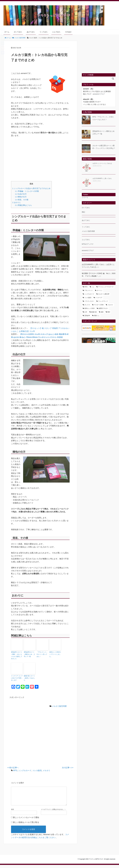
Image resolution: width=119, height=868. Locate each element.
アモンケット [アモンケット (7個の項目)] (89, 290)
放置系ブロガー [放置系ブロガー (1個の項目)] (103, 308)
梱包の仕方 (21, 197)
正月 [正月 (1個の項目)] (86, 312)
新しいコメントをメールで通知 (26, 821)
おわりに (17, 202)
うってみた (44, 32)
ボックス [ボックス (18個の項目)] (87, 305)
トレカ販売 (37, 770)
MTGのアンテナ (88, 244)
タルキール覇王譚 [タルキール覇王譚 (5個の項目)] (104, 294)
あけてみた (31, 32)
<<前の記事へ (13, 767)
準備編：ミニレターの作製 (27, 191)
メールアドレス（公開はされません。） (53, 812)
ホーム (7, 32)
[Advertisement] (40, 159)
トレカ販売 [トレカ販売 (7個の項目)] (88, 298)
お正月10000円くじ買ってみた (102, 178)
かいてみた (18, 32)
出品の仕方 (21, 194)
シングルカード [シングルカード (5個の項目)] (89, 294)
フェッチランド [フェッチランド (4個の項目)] (103, 301)
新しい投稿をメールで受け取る (26, 825)
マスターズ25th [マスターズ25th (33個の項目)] (99, 305)
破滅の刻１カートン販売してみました (29, 678)
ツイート (85, 197)
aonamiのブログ (99, 94)
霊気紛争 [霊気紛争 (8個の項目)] (87, 316)
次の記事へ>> (68, 767)
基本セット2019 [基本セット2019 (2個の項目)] (89, 308)
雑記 (83, 212)
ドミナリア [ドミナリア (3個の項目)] (99, 298)
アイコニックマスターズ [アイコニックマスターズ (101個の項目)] (106, 287)
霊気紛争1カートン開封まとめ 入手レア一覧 (29, 654)
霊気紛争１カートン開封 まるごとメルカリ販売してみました (17, 655)
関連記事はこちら (23, 205)
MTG (15, 770)
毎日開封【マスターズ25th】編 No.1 (96, 273)
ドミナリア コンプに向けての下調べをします (17, 678)
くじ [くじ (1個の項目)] (93, 287)
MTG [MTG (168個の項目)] (86, 287)
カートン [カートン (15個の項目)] (99, 290)
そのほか (68, 32)
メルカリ (46, 770)
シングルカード (25, 770)
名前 (12, 812)
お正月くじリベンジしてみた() (102, 163)
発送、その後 (22, 200)
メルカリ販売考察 (59, 706)
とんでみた (56, 32)
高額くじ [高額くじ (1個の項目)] (97, 316)
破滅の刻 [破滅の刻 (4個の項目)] (94, 312)
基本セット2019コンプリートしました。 (55, 654)
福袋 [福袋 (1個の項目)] (102, 312)
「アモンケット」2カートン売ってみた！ (42, 654)
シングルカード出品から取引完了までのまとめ (31, 188)
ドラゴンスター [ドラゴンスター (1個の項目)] (89, 301)
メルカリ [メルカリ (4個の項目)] (110, 305)
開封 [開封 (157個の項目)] (109, 312)
